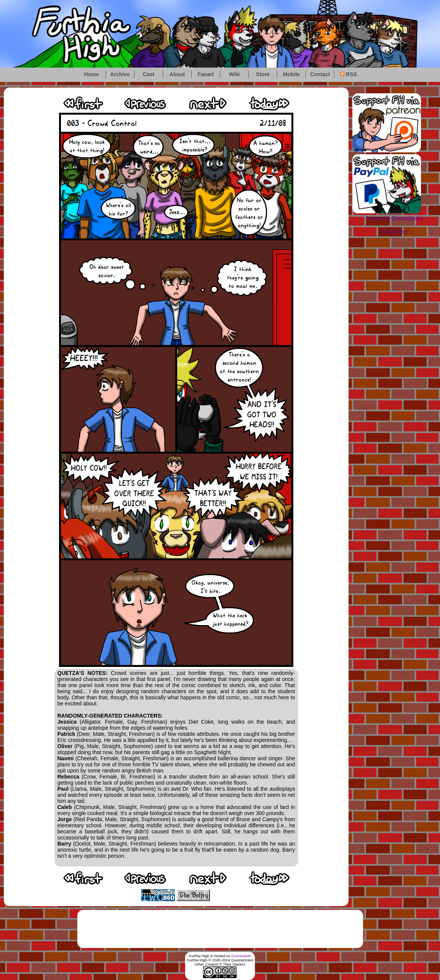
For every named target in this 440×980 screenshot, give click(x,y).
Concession (241, 956)
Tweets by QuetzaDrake (394, 218)
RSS (349, 74)
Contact (320, 74)
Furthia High (394, 232)
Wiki (234, 74)
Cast (149, 74)
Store (263, 74)
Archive (120, 74)
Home (92, 74)
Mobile (291, 74)
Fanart (206, 74)
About (177, 74)
